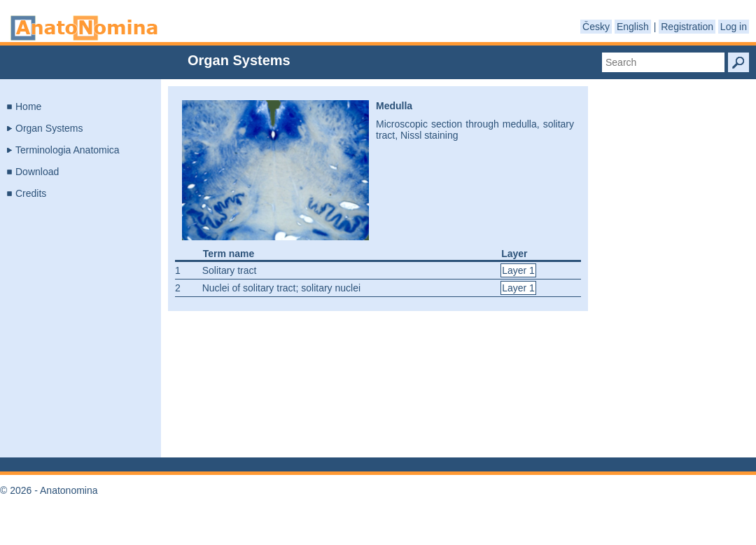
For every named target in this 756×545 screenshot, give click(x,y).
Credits (31, 193)
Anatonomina (84, 28)
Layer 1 (518, 270)
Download (37, 172)
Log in (734, 27)
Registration (687, 27)
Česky (596, 27)
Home (28, 106)
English (633, 27)
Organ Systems (49, 128)
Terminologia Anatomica (68, 150)
